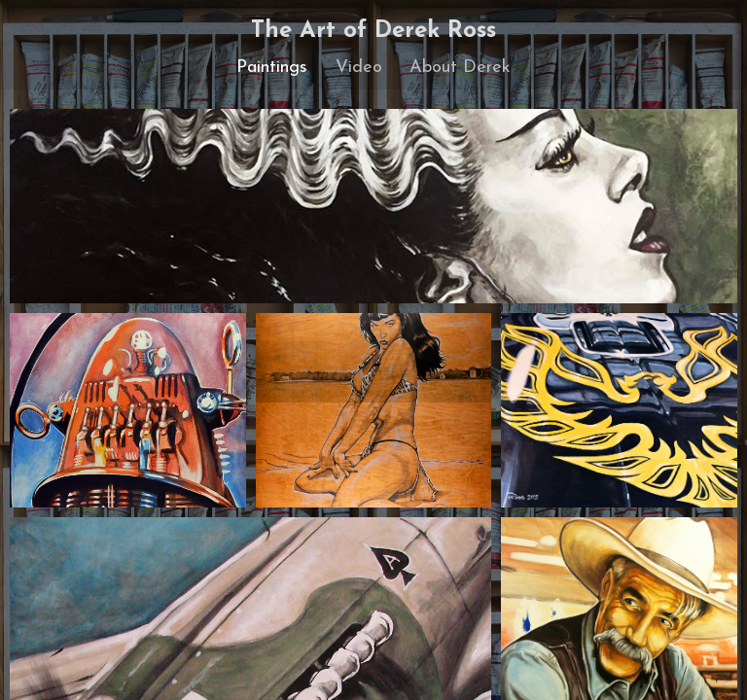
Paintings (272, 68)
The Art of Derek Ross (373, 31)
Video (359, 68)
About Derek (460, 68)
